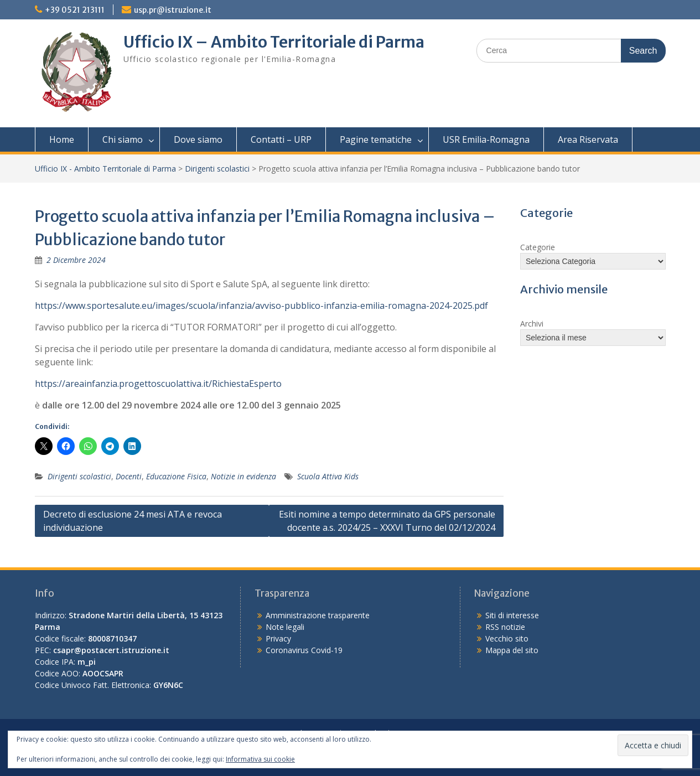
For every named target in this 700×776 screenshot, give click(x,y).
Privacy (278, 638)
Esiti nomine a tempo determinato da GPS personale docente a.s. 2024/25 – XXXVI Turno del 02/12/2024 (387, 521)
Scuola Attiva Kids (328, 476)
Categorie (538, 247)
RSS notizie (505, 627)
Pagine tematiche (376, 139)
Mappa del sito (512, 650)
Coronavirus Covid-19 (304, 650)
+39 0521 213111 (75, 10)
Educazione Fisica (176, 476)
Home (62, 139)
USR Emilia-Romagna (486, 139)
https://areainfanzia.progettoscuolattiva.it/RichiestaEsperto (158, 384)
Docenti (129, 476)
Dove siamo (198, 139)
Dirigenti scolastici (217, 169)
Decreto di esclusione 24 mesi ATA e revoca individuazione (133, 521)
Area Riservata (588, 139)
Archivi (532, 324)
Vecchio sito (507, 638)
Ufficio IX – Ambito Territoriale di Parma (274, 42)
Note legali (285, 627)
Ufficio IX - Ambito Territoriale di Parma (105, 169)
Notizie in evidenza (243, 476)
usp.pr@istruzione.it (173, 10)
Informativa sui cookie (260, 759)
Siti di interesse (512, 615)
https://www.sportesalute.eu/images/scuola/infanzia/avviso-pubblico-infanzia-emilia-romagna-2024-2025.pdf (261, 306)
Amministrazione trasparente (318, 615)
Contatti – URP (281, 139)
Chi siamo (123, 139)
